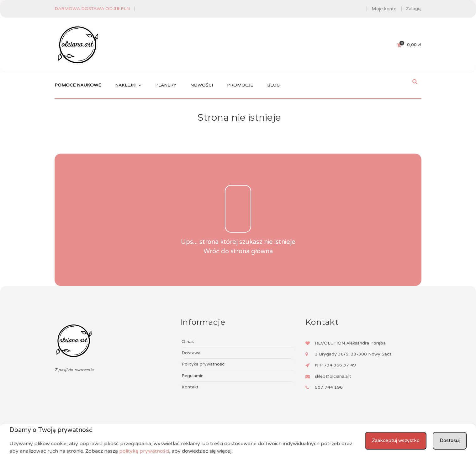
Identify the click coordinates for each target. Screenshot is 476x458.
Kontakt (190, 387)
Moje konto (384, 9)
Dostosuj (449, 441)
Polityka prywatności (204, 364)
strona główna (252, 251)
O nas (188, 342)
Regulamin (193, 376)
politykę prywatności (144, 451)
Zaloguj (414, 9)
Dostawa (191, 353)
